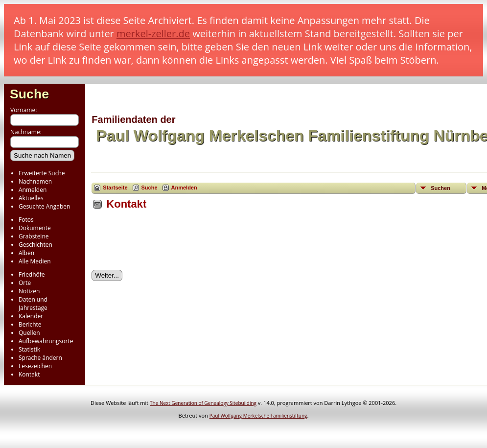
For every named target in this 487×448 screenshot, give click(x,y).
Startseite (115, 188)
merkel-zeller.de (153, 34)
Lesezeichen (35, 366)
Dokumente (35, 228)
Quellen (29, 333)
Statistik (29, 349)
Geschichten (35, 245)
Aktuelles (31, 198)
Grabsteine (34, 236)
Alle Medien (35, 261)
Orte (25, 283)
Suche (29, 94)
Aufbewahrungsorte (46, 341)
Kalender (31, 316)
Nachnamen (35, 181)
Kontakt (29, 374)
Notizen (29, 291)
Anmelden (33, 190)
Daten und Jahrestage (33, 304)
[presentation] (166, 243)
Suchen (441, 188)
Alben (26, 253)
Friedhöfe (32, 274)
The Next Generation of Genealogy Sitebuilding (203, 403)
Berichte (30, 324)
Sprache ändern (40, 358)
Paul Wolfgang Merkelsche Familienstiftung (258, 416)
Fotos (26, 220)
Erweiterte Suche (42, 173)
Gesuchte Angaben (44, 206)
